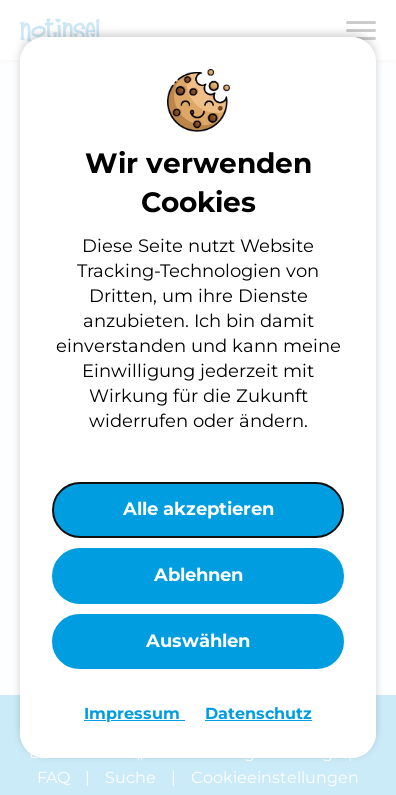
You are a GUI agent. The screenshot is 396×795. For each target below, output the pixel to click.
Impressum (134, 713)
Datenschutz (258, 713)
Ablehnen (198, 575)
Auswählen (198, 641)
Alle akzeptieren (198, 509)
